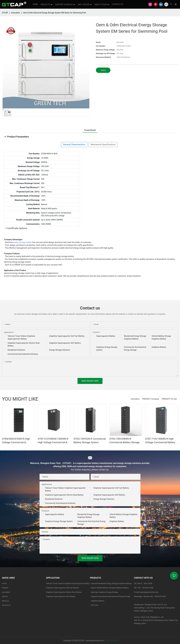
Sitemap (112, 641)
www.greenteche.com (95, 641)
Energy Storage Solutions (60, 350)
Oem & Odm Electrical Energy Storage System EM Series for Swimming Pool (55, 13)
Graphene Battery (159, 347)
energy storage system (22, 242)
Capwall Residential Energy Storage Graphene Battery (111, 583)
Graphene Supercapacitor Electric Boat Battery (64, 495)
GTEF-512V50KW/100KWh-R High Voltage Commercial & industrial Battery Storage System (53, 441)
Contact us (6, 605)
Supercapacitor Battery (106, 336)
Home (4, 583)
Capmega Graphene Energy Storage (104, 592)
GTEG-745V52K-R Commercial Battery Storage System (90, 441)
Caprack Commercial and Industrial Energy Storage (110, 596)
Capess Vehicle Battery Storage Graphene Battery (110, 588)
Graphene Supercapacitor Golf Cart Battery (67, 336)
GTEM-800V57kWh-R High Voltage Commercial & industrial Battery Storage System (16, 441)
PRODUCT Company (151, 399)
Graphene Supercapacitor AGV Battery (65, 343)
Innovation (16, 13)
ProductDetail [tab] (90, 130)
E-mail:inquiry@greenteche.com (146, 592)
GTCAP (5, 13)
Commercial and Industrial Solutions (60, 503)
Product (5, 588)
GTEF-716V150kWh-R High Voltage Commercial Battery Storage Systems (160, 441)
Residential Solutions (16, 350)
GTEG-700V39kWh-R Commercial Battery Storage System (124, 441)
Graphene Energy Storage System (59, 521)
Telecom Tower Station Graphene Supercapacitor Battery (68, 583)
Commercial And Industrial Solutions (23, 354)
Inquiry (103, 70)
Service (5, 596)
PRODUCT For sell (169, 399)
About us (5, 601)
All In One (95, 605)
